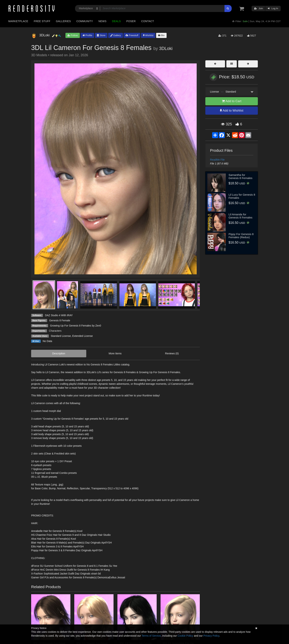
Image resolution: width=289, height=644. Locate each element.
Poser (131, 21)
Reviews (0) (172, 353)
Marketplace (18, 21)
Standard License (61, 336)
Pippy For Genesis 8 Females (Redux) (241, 236)
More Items (115, 353)
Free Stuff (42, 21)
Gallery (116, 35)
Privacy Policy (211, 636)
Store (101, 35)
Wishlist (148, 35)
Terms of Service (151, 636)
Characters (55, 331)
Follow (73, 35)
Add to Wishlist (232, 111)
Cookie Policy (185, 636)
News (102, 21)
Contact (148, 21)
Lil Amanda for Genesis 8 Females (240, 216)
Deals (116, 21)
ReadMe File (217, 160)
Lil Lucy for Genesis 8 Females (242, 196)
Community (85, 21)
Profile (87, 35)
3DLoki (166, 48)
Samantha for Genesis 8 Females (240, 176)
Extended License (82, 336)
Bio (161, 35)
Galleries (63, 21)
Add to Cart (232, 101)
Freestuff (132, 35)
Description (59, 353)
